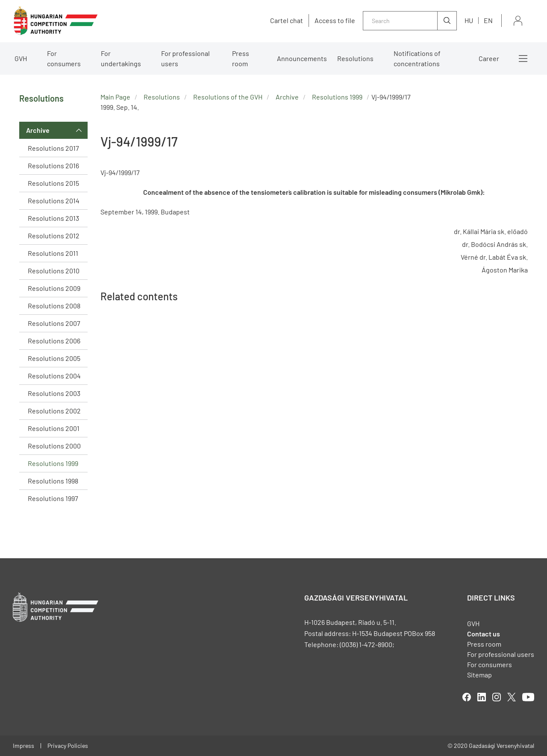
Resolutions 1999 (53, 463)
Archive (38, 130)
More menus (523, 59)
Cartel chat (287, 21)
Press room (241, 58)
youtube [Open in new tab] (528, 697)
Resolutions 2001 (54, 428)
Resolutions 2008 (54, 306)
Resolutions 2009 (54, 288)
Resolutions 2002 (54, 411)
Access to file (335, 21)
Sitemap (479, 675)
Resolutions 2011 (53, 253)
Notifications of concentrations (417, 58)
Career (489, 58)
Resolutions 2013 (53, 218)
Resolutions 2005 (54, 358)
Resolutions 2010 (54, 271)
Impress (24, 746)
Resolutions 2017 (53, 148)
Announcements (302, 58)
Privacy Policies (68, 746)
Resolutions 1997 (53, 498)
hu (469, 20)
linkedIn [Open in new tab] (482, 697)
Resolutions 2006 (54, 341)
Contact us (484, 634)
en (488, 20)
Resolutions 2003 (54, 393)
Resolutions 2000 (54, 446)
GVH (21, 58)
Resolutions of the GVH (228, 97)
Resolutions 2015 (53, 183)
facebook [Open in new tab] (467, 697)
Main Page (115, 97)
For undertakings (121, 58)
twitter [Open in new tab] (512, 697)
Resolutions (355, 58)
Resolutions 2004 (54, 376)
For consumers (64, 58)
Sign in (518, 21)
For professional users (185, 58)
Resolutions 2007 (54, 323)
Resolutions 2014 (54, 201)
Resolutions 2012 (54, 236)
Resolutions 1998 (53, 481)
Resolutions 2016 (53, 166)
